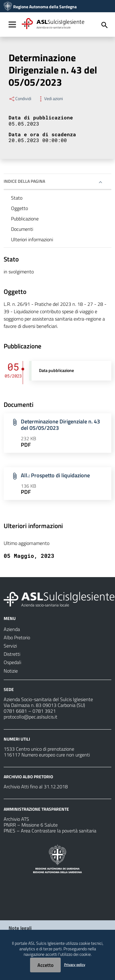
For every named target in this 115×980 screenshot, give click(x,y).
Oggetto (19, 208)
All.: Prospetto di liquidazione (55, 475)
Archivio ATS (16, 819)
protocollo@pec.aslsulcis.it (31, 717)
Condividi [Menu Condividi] (20, 99)
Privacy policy (75, 965)
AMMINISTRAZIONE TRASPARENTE (36, 809)
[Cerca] (105, 25)
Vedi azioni (50, 99)
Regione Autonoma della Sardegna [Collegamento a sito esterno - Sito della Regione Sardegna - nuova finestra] (45, 7)
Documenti (22, 229)
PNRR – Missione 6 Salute (31, 825)
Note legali (20, 928)
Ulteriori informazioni (32, 239)
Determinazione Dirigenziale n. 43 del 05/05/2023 (60, 425)
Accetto (45, 965)
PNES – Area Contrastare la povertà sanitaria (50, 831)
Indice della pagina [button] (24, 181)
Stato (17, 198)
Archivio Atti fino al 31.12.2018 (36, 787)
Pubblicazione (25, 219)
